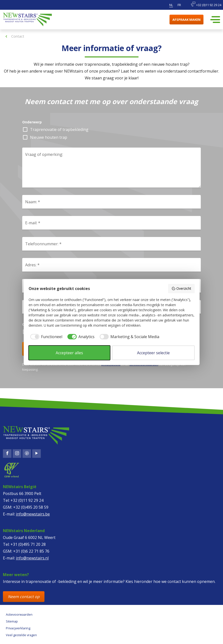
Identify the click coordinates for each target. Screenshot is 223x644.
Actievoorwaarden (19, 614)
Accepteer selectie (153, 353)
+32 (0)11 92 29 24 (206, 4)
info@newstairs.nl (32, 558)
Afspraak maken (186, 20)
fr (179, 5)
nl (171, 5)
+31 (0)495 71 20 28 (28, 544)
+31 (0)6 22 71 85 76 (31, 551)
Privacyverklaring (18, 628)
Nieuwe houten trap (49, 137)
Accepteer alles (69, 353)
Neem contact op (24, 597)
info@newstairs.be (33, 514)
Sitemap (12, 621)
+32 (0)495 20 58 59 (31, 507)
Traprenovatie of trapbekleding (59, 129)
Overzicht (181, 288)
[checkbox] (46, 337)
